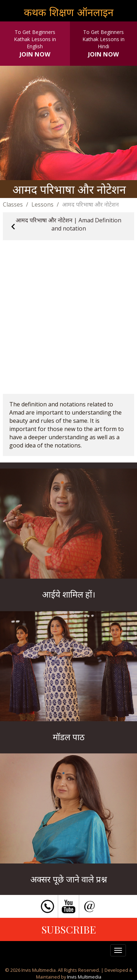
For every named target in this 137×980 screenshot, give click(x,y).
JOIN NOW (35, 54)
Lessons (42, 204)
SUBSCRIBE (69, 929)
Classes (13, 204)
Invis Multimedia (84, 977)
